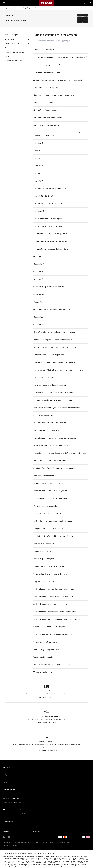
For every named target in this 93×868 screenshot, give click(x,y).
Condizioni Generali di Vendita (22, 843)
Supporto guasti (28, 8)
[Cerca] (85, 3)
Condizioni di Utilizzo (47, 843)
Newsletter (8, 821)
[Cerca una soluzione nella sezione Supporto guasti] (61, 41)
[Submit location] (89, 803)
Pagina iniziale (9, 8)
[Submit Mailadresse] (89, 825)
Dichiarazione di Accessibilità (65, 843)
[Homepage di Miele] (46, 3)
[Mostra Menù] (4, 3)
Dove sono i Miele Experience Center (15, 814)
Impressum (7, 843)
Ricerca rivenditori (11, 799)
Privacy (36, 843)
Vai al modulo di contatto (47, 750)
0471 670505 (36, 831)
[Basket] (90, 3)
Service (18, 8)
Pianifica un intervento (47, 723)
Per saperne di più (47, 697)
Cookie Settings (81, 843)
